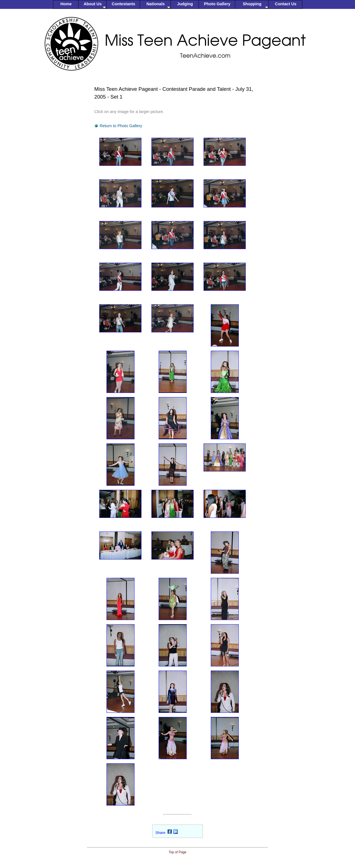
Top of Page (177, 852)
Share (161, 833)
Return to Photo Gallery (121, 126)
